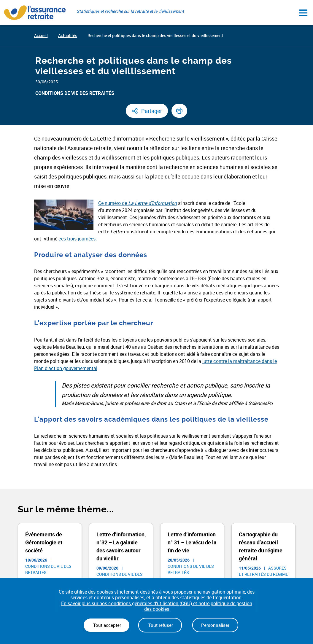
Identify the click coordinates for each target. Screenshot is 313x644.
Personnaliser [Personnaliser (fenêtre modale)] (215, 625)
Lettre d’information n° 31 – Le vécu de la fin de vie (192, 542)
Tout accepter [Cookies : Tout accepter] (107, 625)
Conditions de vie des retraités (75, 93)
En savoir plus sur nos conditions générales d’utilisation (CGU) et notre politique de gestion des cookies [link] (157, 606)
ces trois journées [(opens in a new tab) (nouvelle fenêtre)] (77, 239)
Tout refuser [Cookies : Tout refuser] (160, 625)
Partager (152, 111)
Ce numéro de (138, 203)
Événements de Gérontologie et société (44, 542)
